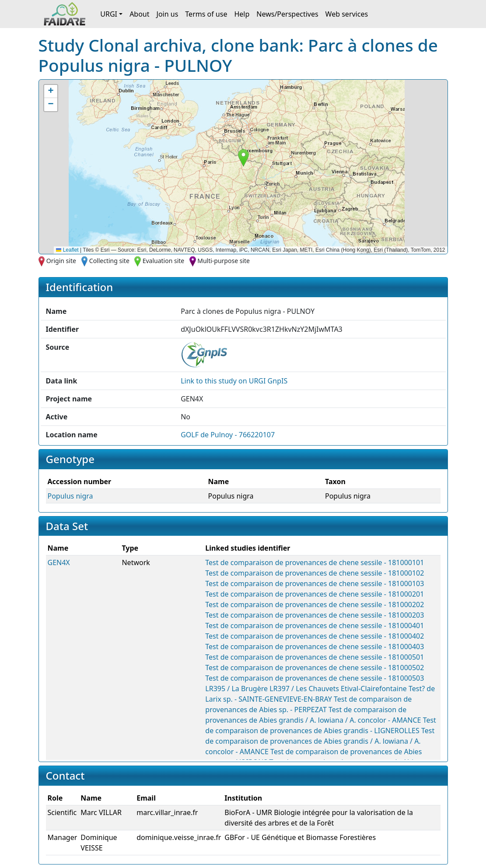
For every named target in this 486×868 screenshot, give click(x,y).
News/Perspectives (287, 14)
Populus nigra (70, 496)
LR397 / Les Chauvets (304, 689)
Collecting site (109, 261)
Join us (168, 14)
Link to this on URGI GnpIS (234, 381)
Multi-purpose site (224, 261)
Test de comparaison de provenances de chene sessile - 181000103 (315, 583)
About (139, 14)
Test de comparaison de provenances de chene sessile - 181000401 (315, 626)
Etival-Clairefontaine (374, 689)
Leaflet (67, 250)
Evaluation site (164, 261)
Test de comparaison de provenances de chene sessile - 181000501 (315, 657)
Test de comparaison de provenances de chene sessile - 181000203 (315, 615)
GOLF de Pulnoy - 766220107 (228, 435)
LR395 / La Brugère (236, 689)
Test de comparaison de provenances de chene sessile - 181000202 (315, 604)
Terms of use (206, 14)
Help (242, 14)
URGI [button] (109, 14)
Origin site (61, 261)
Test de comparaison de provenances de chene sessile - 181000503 (315, 678)
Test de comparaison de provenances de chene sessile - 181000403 (315, 647)
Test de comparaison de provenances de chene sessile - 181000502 (315, 668)
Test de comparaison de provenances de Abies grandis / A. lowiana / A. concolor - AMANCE (320, 741)
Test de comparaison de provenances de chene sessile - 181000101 (315, 562)
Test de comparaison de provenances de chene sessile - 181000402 (315, 636)
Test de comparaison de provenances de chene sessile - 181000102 (315, 573)
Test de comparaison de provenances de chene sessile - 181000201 (315, 594)
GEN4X (59, 562)
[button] (243, 158)
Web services (347, 14)
